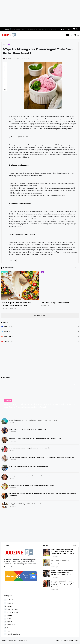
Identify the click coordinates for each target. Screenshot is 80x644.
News (8, 619)
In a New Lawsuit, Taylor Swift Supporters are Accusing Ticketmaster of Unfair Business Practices (41, 457)
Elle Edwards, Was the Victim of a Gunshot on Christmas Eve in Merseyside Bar (35, 439)
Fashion (8, 606)
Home (5, 44)
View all (77, 268)
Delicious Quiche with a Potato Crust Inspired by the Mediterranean (31, 485)
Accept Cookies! (32, 635)
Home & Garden (11, 612)
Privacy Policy (74, 641)
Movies (8, 616)
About (66, 641)
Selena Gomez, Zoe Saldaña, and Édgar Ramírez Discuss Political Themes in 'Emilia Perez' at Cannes (62, 552)
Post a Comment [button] (40, 315)
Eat (9, 44)
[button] (68, 35)
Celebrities (8, 400)
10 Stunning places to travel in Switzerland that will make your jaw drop (34, 29)
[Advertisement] (40, 14)
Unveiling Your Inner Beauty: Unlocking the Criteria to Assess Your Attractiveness (36, 476)
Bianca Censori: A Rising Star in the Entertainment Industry (29, 429)
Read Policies (14, 635)
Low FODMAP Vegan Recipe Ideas (55, 303)
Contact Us (59, 641)
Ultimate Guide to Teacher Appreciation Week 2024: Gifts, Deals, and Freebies (61, 562)
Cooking (4, 272)
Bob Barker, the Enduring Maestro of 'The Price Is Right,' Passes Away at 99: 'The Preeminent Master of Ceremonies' (63, 584)
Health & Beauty (11, 609)
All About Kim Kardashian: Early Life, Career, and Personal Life (29, 448)
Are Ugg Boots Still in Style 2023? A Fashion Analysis (26, 504)
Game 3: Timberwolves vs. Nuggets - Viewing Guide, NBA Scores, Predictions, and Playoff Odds (63, 572)
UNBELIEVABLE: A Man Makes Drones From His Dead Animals (28, 467)
